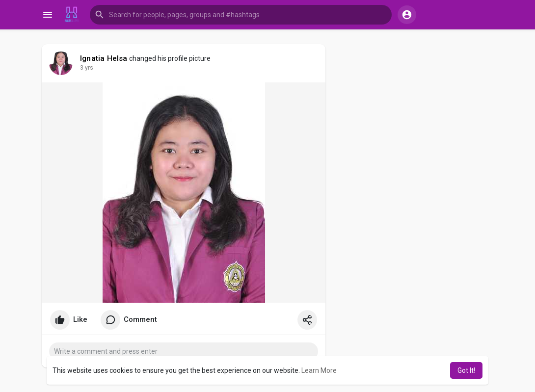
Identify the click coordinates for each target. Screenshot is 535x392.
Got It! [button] (466, 370)
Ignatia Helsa (104, 58)
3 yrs (87, 68)
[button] (241, 15)
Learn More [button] (319, 370)
